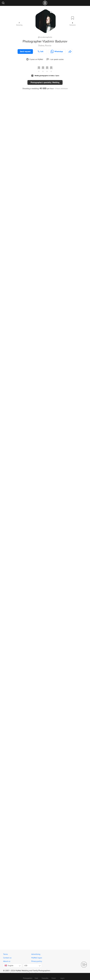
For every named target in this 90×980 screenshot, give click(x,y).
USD (26, 966)
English (9, 966)
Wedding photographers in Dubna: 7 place (47, 76)
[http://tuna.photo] (70, 52)
